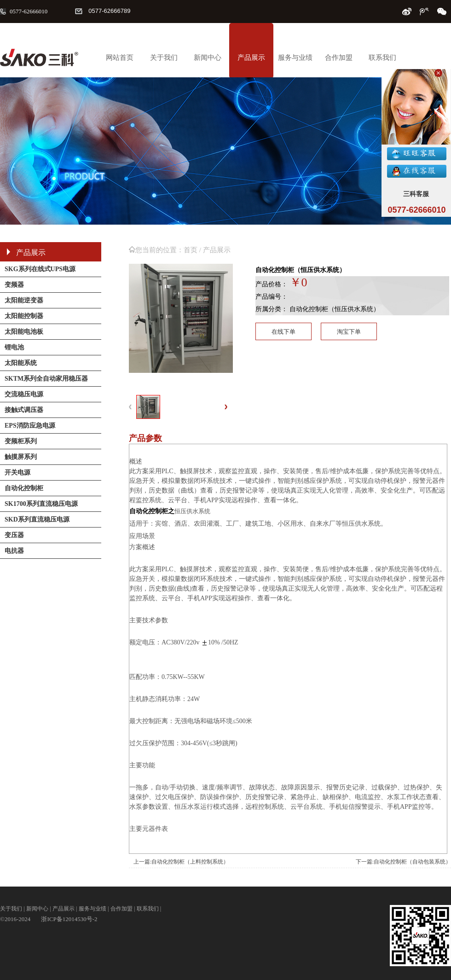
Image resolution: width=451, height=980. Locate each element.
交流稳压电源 (24, 394)
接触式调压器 (24, 410)
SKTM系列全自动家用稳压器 (46, 379)
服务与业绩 (295, 58)
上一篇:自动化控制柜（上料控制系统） (181, 862)
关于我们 (164, 58)
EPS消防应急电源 (30, 426)
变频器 (14, 285)
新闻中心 (208, 58)
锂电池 (14, 347)
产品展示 (251, 58)
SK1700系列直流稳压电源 (41, 504)
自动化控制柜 (24, 488)
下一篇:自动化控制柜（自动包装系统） (403, 862)
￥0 (298, 282)
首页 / (193, 250)
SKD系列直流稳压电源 (37, 519)
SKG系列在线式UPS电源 (40, 269)
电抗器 (14, 551)
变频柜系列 (21, 441)
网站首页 (120, 58)
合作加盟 (339, 58)
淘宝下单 (349, 332)
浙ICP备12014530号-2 (69, 919)
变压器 (14, 535)
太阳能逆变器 (24, 300)
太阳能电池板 (24, 332)
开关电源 (17, 473)
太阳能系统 (21, 363)
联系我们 (382, 58)
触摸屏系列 (21, 457)
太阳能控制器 (24, 316)
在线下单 (283, 332)
